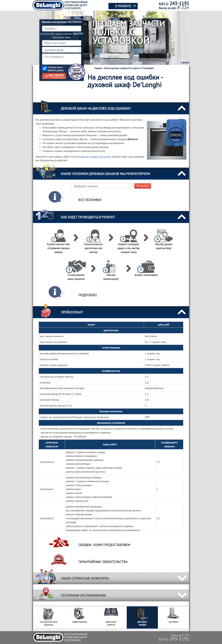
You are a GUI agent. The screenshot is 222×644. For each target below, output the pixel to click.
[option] (49, 618)
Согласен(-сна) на (56, 69)
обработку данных (56, 70)
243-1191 (174, 639)
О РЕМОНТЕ (123, 6)
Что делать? (143, 186)
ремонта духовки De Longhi (95, 157)
